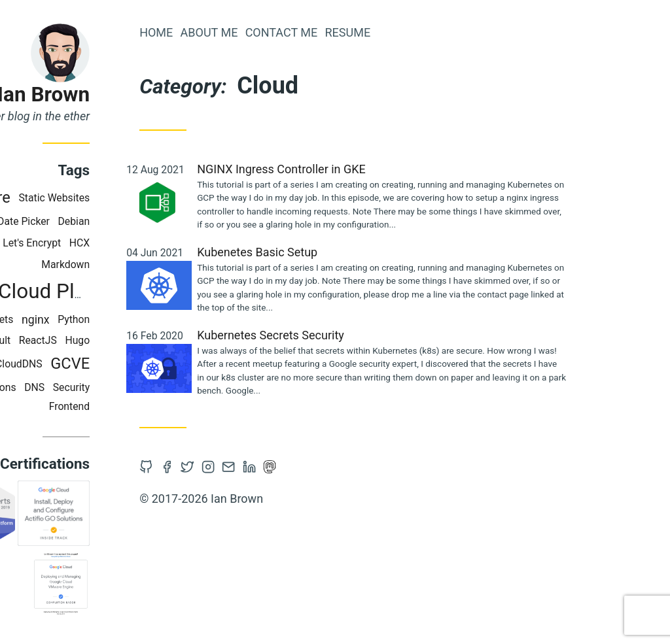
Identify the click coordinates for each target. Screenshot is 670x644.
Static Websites (148, 198)
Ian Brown (137, 94)
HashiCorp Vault (67, 340)
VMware (76, 197)
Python (167, 319)
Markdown (159, 264)
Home (250, 32)
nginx (129, 320)
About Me (302, 32)
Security (165, 387)
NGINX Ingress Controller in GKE (375, 169)
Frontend (163, 406)
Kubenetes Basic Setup (351, 252)
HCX (173, 243)
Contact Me (375, 32)
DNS (128, 387)
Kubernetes (55, 243)
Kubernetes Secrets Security (364, 335)
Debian (167, 221)
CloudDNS (113, 364)
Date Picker (117, 221)
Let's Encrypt (125, 243)
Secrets (89, 319)
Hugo (171, 340)
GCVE (164, 364)
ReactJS (132, 340)
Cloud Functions (73, 387)
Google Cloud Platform (126, 291)
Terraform (60, 221)
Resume (441, 32)
